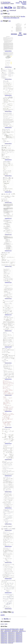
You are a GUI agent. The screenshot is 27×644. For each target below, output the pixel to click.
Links (23, 7)
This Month (24, 3)
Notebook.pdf (13, 10)
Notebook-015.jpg (8, 282)
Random (24, 4)
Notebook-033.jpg (8, 562)
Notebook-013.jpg (8, 251)
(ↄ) (1, 2)
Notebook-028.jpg (8, 492)
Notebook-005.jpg (8, 127)
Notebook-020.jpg (8, 363)
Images (19, 8)
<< (2, 7)
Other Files (24, 8)
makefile (3, 615)
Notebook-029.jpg (8, 508)
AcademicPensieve (5, 3)
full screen (20, 34)
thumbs (6, 624)
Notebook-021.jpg (8, 379)
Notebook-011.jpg (8, 218)
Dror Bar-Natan (7, 2)
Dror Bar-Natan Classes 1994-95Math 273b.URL (10, 629)
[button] (25, 24)
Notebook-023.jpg (8, 411)
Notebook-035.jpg (8, 593)
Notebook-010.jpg (8, 202)
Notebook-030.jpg (8, 524)
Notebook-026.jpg (8, 460)
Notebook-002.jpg (8, 79)
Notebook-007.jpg (8, 160)
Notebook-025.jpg (8, 443)
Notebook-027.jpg (8, 476)
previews (2, 624)
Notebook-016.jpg (8, 299)
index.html (21, 629)
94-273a (8, 7)
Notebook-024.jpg (8, 427)
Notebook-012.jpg (8, 235)
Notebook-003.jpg (8, 95)
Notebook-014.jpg (8, 266)
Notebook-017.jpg (8, 315)
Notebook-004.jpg (8, 111)
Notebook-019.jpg (8, 347)
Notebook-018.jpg (8, 331)
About (20, 1)
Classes (12, 3)
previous (14, 34)
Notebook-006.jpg (8, 144)
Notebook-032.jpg (8, 546)
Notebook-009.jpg (8, 192)
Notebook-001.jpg (8, 67)
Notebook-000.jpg (8, 51)
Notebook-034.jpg (8, 579)
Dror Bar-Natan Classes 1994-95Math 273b (14, 17)
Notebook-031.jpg (8, 530)
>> (14, 7)
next (25, 34)
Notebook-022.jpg (8, 395)
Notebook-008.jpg (8, 176)
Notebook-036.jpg (8, 609)
